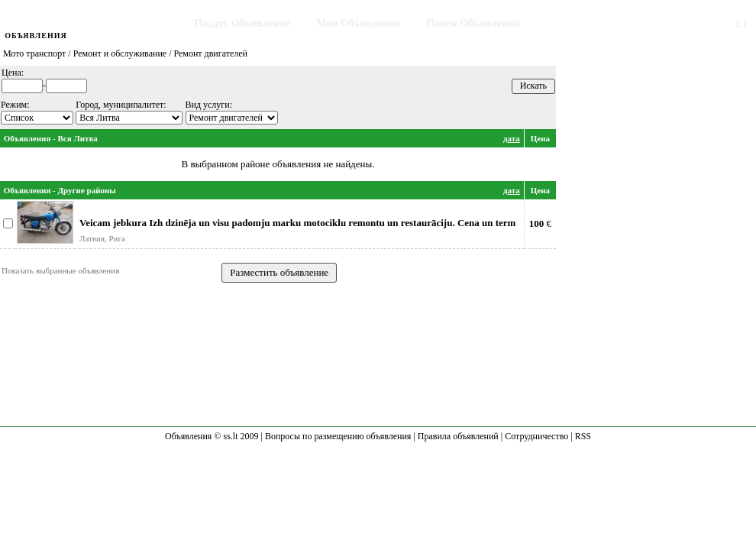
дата (512, 138)
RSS (583, 436)
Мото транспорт (34, 53)
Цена (540, 138)
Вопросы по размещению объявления (338, 436)
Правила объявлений (458, 436)
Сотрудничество (536, 436)
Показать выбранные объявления (60, 270)
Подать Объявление (242, 23)
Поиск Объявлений (474, 23)
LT (742, 23)
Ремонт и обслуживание (120, 53)
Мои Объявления (358, 23)
